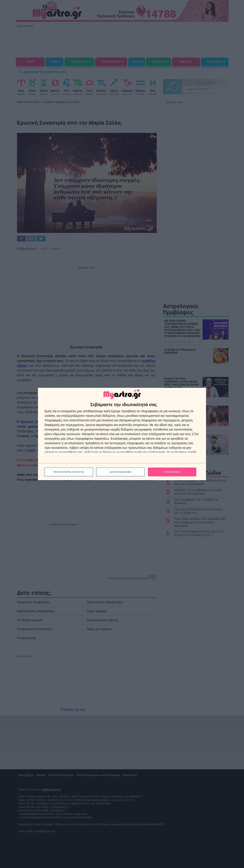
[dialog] (122, 434)
